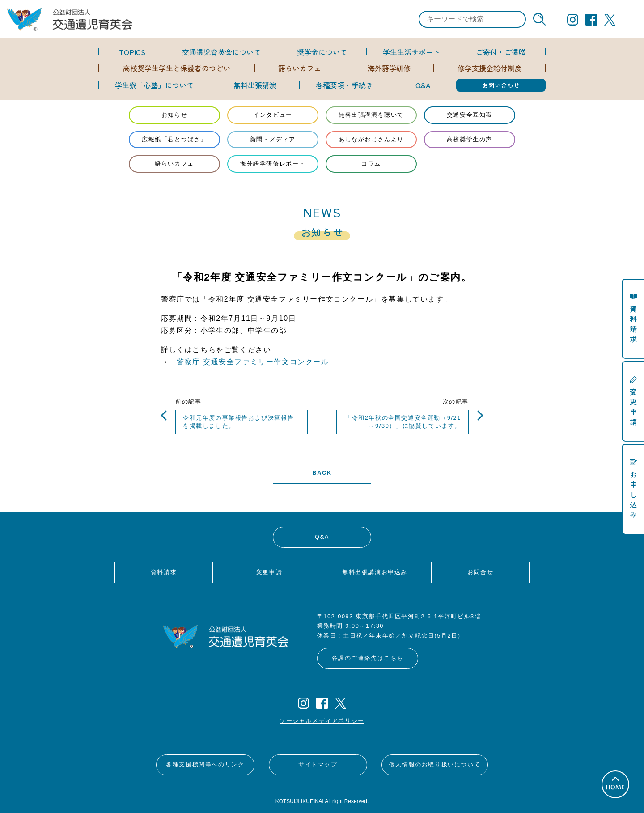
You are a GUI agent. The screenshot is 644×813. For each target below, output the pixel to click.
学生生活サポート (411, 52)
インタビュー (273, 115)
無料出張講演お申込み (375, 572)
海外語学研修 (389, 68)
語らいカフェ (300, 68)
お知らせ (174, 115)
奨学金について (322, 52)
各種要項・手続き (344, 85)
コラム (371, 164)
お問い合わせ (501, 85)
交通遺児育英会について (221, 52)
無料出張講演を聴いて (371, 115)
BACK (322, 473)
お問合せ (480, 572)
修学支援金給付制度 (490, 68)
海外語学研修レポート (273, 164)
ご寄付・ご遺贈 (501, 52)
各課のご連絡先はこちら (368, 658)
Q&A (423, 85)
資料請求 (164, 572)
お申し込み (633, 494)
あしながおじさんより (371, 139)
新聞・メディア (273, 139)
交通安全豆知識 (470, 115)
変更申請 (269, 572)
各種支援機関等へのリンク (205, 764)
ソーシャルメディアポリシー (322, 721)
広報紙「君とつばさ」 (174, 139)
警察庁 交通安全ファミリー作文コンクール (253, 362)
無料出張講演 (255, 85)
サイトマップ (318, 764)
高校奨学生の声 (470, 139)
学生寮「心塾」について (154, 85)
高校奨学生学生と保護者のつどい (177, 68)
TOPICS (132, 52)
